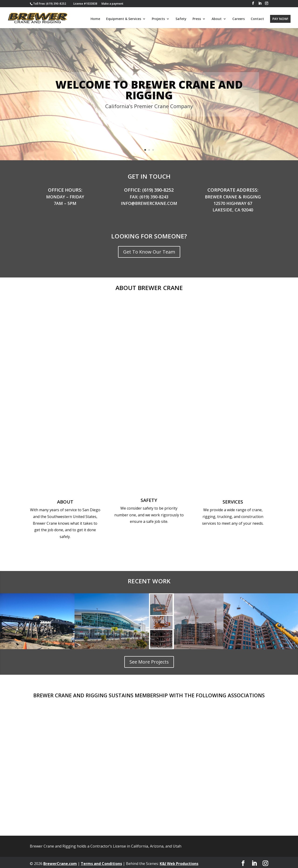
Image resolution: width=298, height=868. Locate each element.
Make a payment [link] (112, 4)
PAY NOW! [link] (280, 18)
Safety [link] (181, 19)
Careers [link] (239, 19)
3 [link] (153, 148)
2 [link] (149, 148)
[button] (253, 3)
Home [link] (95, 19)
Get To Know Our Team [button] (149, 249)
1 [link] (145, 148)
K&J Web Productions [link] (179, 861)
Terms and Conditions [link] (101, 861)
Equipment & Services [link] (124, 19)
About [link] (217, 19)
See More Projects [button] (149, 659)
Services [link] (233, 499)
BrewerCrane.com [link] (60, 861)
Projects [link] (158, 19)
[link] (49, 4)
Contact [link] (257, 19)
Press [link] (197, 19)
